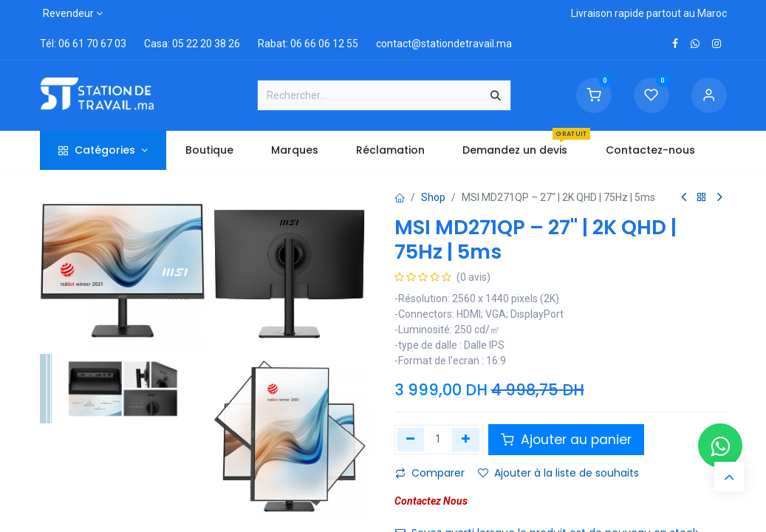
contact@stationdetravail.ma (444, 44)
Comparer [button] (430, 473)
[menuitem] (209, 150)
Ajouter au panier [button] (566, 440)
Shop (433, 197)
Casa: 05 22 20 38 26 (192, 44)
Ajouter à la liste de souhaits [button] (558, 473)
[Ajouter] (466, 440)
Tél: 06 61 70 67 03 (83, 44)
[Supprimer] (411, 440)
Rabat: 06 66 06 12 (301, 44)
